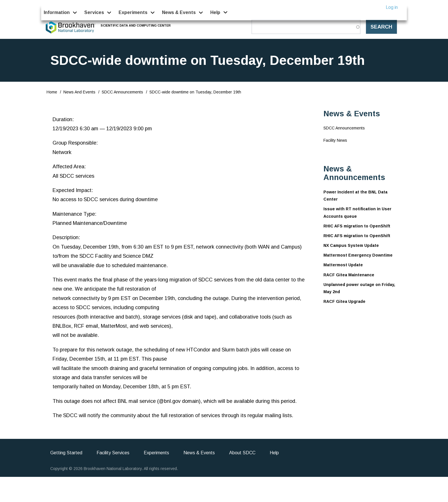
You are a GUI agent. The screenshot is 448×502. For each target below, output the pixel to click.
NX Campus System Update (351, 245)
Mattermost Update (343, 265)
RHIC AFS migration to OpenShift (357, 226)
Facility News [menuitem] (335, 140)
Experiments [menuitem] (133, 12)
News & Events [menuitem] (179, 12)
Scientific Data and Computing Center (136, 25)
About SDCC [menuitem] (242, 453)
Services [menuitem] (94, 12)
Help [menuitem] (216, 12)
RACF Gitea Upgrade (344, 301)
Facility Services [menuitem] (113, 453)
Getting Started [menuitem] (66, 453)
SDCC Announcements (122, 92)
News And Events (79, 92)
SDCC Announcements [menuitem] (344, 128)
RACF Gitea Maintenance (349, 275)
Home (52, 92)
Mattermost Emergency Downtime (358, 255)
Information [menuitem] (57, 12)
